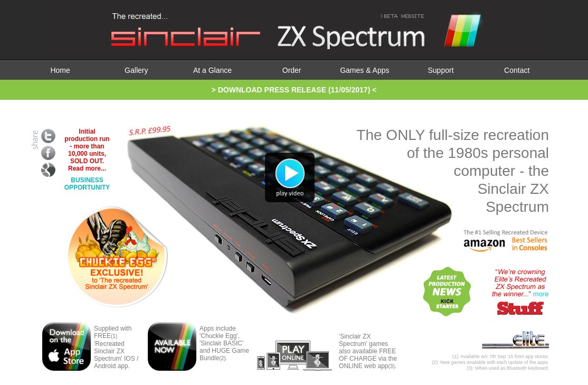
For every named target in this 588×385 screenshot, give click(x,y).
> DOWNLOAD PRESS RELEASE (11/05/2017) (291, 90)
